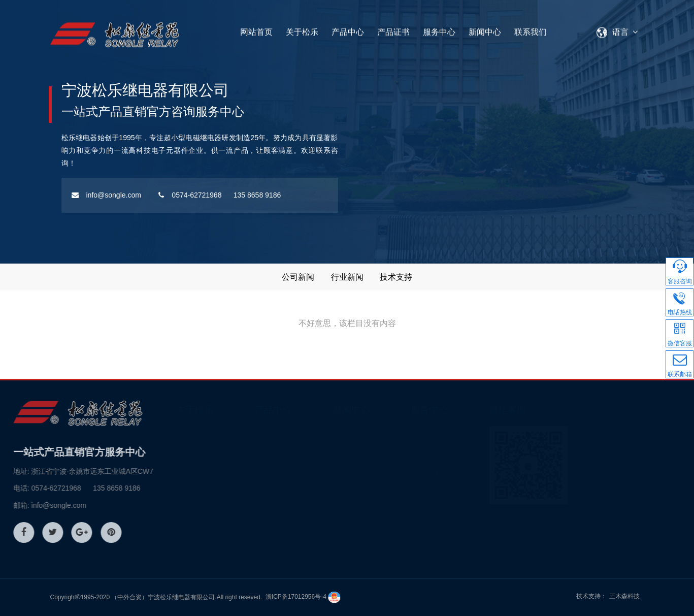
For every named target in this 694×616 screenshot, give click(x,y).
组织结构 (239, 545)
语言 (619, 29)
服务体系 (473, 490)
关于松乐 (302, 29)
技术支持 (396, 277)
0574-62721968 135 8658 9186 (190, 195)
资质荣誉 (239, 527)
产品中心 (348, 29)
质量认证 (473, 435)
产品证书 (393, 29)
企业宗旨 (239, 490)
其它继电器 (320, 490)
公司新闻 (298, 277)
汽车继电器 (320, 472)
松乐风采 (239, 453)
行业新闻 (347, 277)
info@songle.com (76, 195)
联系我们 (531, 29)
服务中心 (439, 29)
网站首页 (256, 29)
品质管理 (473, 453)
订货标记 (473, 472)
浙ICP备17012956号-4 (296, 597)
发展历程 (239, 472)
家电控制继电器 (327, 435)
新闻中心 (485, 29)
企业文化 (239, 508)
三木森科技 (624, 596)
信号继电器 (320, 453)
